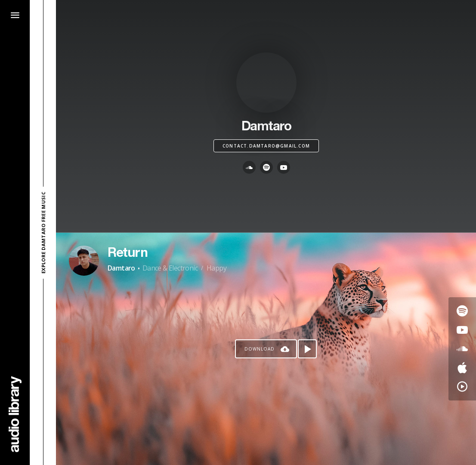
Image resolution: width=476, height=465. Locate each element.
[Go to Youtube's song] (462, 330)
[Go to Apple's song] (462, 368)
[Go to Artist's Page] (84, 261)
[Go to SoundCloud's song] (462, 349)
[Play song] (307, 349)
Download (260, 349)
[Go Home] (15, 414)
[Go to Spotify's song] (462, 311)
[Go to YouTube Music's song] (462, 387)
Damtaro (121, 268)
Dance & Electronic (170, 268)
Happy (216, 268)
